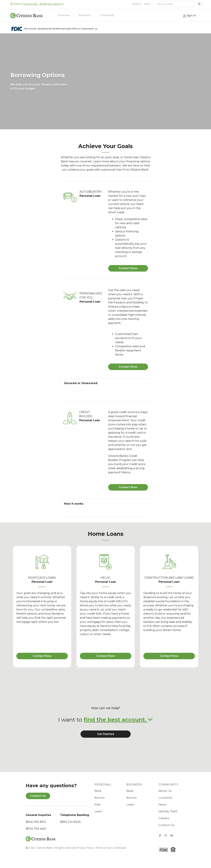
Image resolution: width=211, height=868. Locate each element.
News (162, 805)
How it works (74, 504)
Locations (165, 798)
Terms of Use (104, 848)
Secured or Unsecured (81, 383)
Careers (147, 4)
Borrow (100, 798)
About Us (165, 791)
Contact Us (137, 4)
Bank (98, 791)
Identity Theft (168, 811)
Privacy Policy (85, 848)
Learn (98, 811)
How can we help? (106, 708)
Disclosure (120, 848)
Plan (98, 805)
